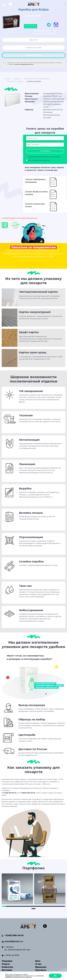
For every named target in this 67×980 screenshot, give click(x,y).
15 (59, 906)
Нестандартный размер (39, 160)
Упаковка (7, 961)
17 (33, 909)
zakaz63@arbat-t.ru (14, 941)
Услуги (6, 964)
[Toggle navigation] (5, 5)
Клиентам (7, 967)
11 (43, 906)
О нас (38, 964)
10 (39, 906)
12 (47, 906)
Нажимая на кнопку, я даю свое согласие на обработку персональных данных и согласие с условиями (35, 64)
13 (51, 906)
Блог (38, 961)
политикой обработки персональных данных (24, 976)
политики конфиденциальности (24, 64)
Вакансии (41, 967)
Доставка (7, 970)
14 (55, 906)
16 (63, 906)
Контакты (41, 970)
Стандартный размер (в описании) (44, 157)
